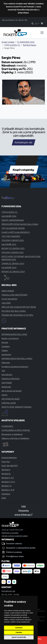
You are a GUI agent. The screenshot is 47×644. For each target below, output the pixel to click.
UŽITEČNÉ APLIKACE (11, 399)
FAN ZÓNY (6, 303)
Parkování (6, 363)
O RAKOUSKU (7, 426)
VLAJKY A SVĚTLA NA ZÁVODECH (16, 232)
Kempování (6, 387)
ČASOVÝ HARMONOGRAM (13, 220)
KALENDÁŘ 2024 (9, 268)
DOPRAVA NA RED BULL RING (14, 334)
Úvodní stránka (8, 42)
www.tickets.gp (23, 514)
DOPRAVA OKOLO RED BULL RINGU (17, 358)
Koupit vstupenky (23, 170)
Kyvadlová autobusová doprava (15, 367)
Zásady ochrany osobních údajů (15, 536)
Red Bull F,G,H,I (8, 482)
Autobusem (6, 354)
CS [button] (36, 24)
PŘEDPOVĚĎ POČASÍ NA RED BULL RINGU (20, 224)
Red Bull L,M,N (8, 490)
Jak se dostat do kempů (11, 391)
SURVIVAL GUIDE (9, 403)
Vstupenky (23, 510)
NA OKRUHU (7, 375)
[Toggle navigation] (42, 33)
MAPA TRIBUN (8, 291)
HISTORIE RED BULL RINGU (14, 311)
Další (4, 498)
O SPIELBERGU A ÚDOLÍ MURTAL (16, 430)
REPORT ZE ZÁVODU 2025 (13, 248)
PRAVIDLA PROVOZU (11, 379)
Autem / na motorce (10, 338)
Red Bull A (6, 470)
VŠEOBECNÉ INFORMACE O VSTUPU (17, 315)
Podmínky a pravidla (10, 533)
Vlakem (5, 350)
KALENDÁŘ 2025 (9, 244)
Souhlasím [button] (19, 628)
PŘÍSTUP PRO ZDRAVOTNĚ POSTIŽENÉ (19, 307)
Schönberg (6, 494)
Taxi (3, 371)
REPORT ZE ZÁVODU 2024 (13, 272)
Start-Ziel (6, 462)
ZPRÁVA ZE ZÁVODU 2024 (13, 263)
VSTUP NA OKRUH (9, 299)
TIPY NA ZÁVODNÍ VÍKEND (13, 228)
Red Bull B (6, 474)
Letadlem (6, 346)
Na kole (5, 342)
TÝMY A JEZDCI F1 (12, 45)
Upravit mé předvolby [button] (19, 637)
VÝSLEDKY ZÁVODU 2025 (13, 252)
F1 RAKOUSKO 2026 (26, 42)
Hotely (4, 395)
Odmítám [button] (19, 633)
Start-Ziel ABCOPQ (10, 466)
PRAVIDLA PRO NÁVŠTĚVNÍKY (15, 295)
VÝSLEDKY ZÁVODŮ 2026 (13, 240)
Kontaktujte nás (23, 142)
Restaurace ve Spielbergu (12, 434)
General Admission (9, 458)
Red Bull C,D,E (8, 478)
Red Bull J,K (7, 486)
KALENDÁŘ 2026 (9, 216)
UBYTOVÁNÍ (7, 383)
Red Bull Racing (30, 45)
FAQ (24, 506)
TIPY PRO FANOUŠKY (11, 236)
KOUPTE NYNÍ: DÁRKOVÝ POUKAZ (16, 407)
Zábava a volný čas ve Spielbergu (15, 438)
